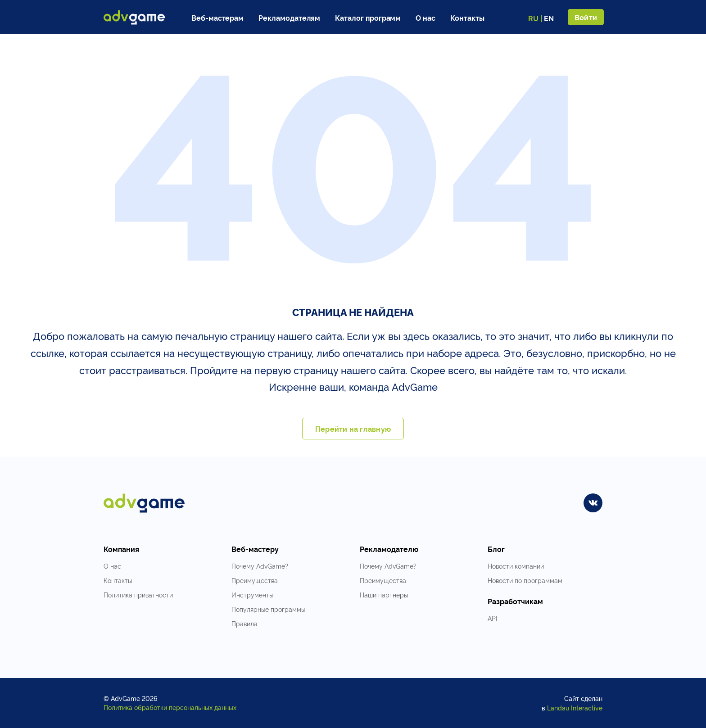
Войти (586, 17)
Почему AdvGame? (260, 566)
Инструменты (252, 595)
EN (549, 18)
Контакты (467, 18)
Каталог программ (368, 18)
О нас (425, 18)
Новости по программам (525, 580)
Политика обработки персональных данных (170, 707)
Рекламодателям (289, 18)
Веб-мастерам (217, 18)
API (492, 618)
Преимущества (255, 580)
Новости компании (516, 566)
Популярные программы (268, 609)
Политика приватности (138, 595)
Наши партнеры (384, 595)
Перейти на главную (353, 429)
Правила (244, 623)
